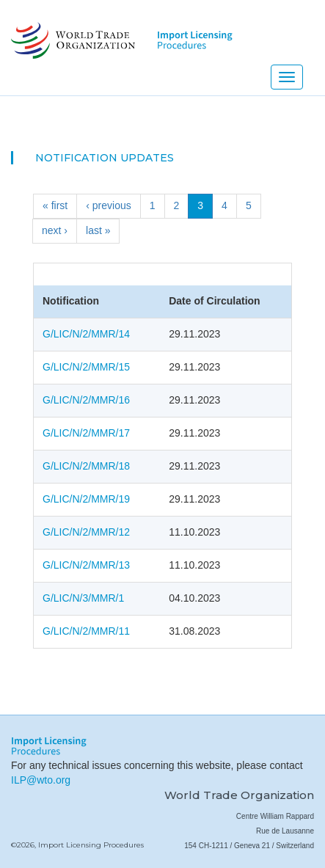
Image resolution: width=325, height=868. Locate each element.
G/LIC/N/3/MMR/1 (83, 598)
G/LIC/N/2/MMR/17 (86, 433)
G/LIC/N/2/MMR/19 (86, 499)
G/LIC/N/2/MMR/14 (86, 334)
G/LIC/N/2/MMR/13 (86, 565)
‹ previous (108, 205)
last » (98, 230)
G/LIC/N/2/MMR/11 (86, 631)
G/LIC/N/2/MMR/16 (86, 400)
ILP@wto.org (41, 780)
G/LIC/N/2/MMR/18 (86, 466)
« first (55, 205)
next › (55, 230)
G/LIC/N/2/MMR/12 (86, 532)
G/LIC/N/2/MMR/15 (86, 367)
